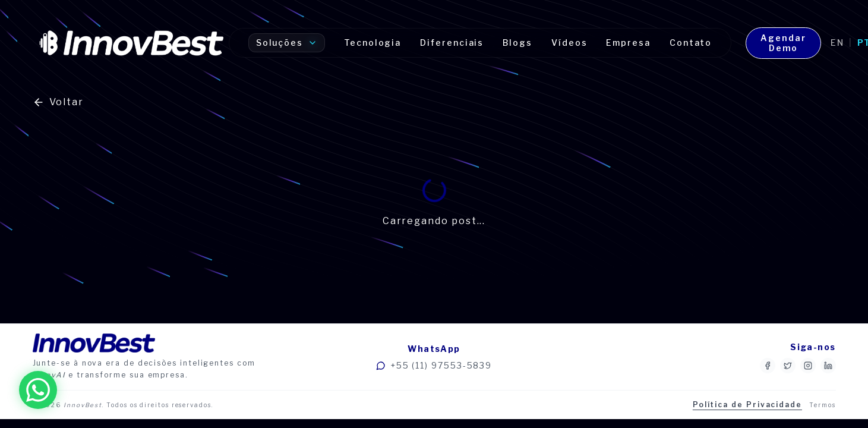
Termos (823, 405)
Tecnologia (373, 43)
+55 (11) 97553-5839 (434, 365)
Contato (691, 43)
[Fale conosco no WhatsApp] (38, 390)
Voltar (59, 102)
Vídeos (569, 43)
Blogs (517, 43)
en (837, 43)
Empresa (628, 43)
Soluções (287, 43)
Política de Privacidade (747, 405)
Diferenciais (452, 43)
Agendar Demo (783, 43)
